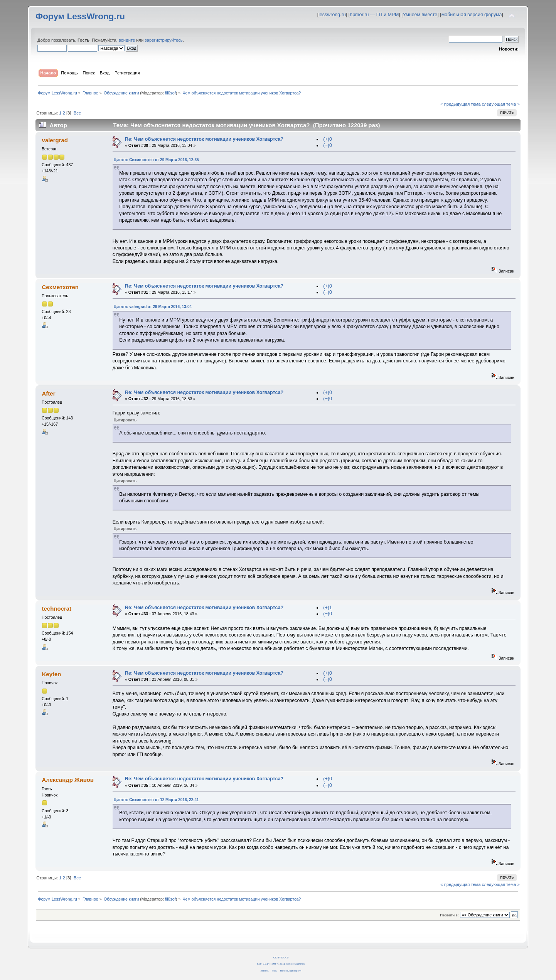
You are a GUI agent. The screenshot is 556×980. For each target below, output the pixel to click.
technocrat (57, 609)
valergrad (55, 140)
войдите (127, 40)
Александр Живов (68, 780)
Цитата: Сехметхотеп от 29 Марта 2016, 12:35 (156, 160)
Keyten (52, 674)
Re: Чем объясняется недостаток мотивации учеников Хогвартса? (204, 139)
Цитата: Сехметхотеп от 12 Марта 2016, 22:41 (156, 800)
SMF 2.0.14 (263, 964)
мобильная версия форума (472, 15)
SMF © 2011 (278, 964)
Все (77, 113)
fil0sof (170, 93)
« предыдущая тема (460, 104)
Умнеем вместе (420, 15)
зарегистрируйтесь (164, 40)
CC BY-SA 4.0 (281, 957)
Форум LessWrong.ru (80, 16)
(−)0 (328, 145)
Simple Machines (296, 964)
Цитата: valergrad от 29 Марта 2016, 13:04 (153, 307)
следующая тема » (501, 104)
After (49, 393)
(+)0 (328, 139)
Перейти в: (449, 915)
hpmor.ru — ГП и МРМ (374, 15)
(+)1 (328, 608)
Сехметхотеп (60, 287)
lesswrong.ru (332, 15)
